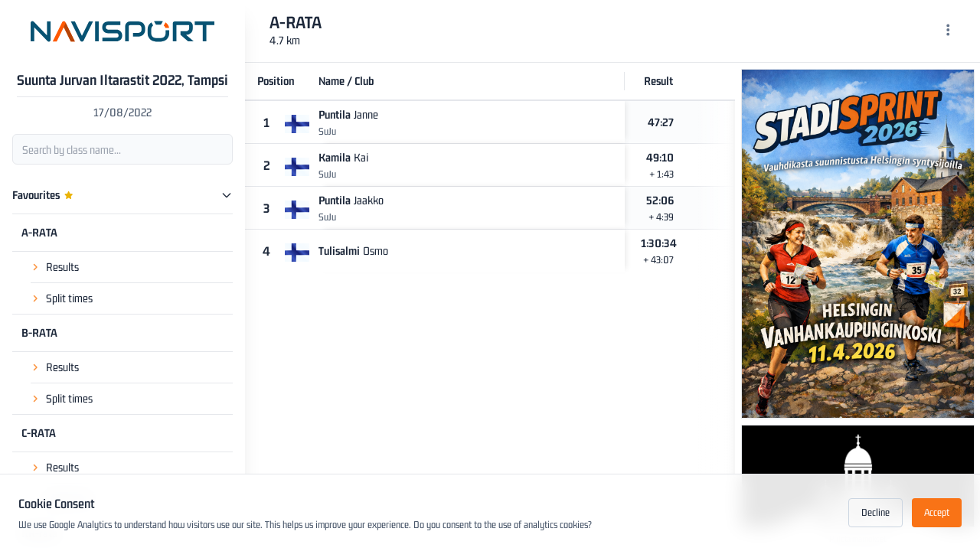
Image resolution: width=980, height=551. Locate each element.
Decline (875, 512)
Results (62, 267)
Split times (69, 298)
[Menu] (948, 31)
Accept (937, 512)
